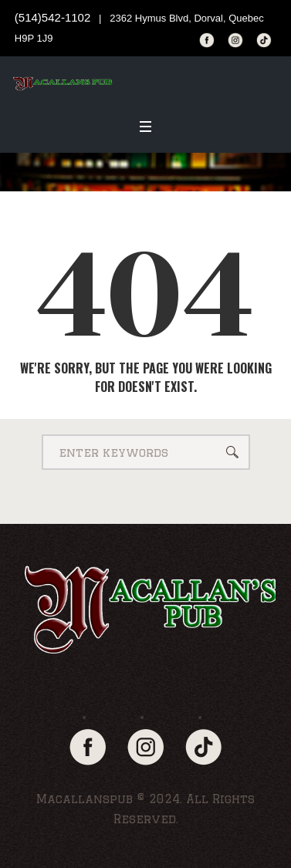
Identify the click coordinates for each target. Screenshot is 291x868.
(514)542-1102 (52, 17)
